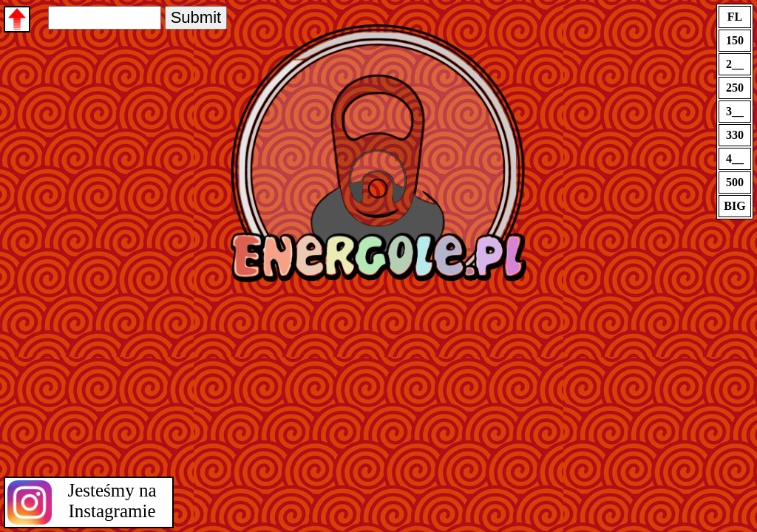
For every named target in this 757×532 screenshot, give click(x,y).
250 (735, 88)
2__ (735, 64)
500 (735, 182)
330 (735, 135)
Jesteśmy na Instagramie (112, 501)
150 (735, 40)
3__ (735, 111)
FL (735, 17)
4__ (735, 158)
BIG (734, 206)
